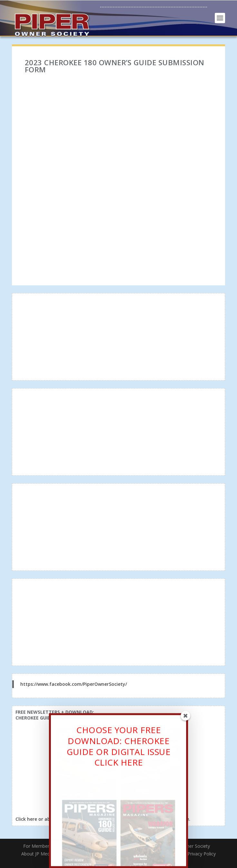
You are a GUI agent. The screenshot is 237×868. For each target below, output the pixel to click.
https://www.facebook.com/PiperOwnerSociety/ (74, 684)
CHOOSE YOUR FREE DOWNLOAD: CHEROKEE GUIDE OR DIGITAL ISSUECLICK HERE (118, 748)
